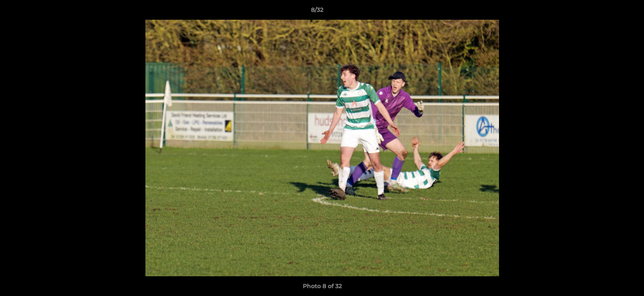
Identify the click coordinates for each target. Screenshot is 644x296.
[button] (609, 12)
